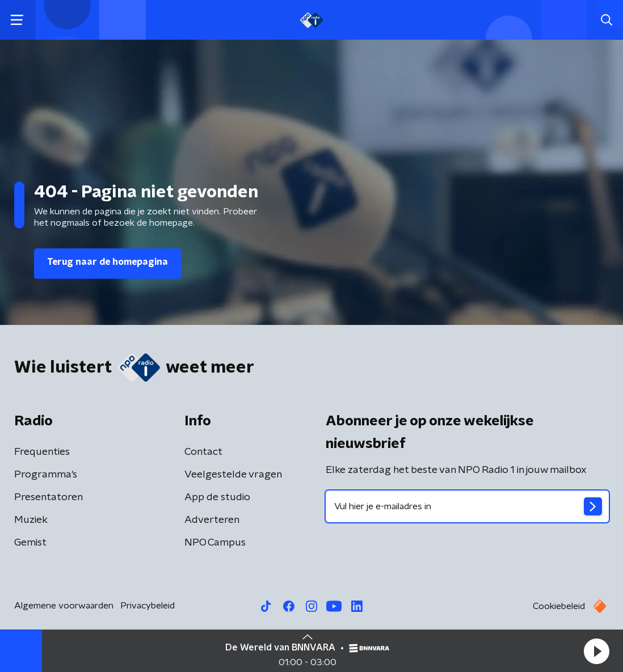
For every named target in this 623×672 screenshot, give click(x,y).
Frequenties (42, 452)
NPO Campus (215, 543)
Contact (203, 452)
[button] (596, 651)
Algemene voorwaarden (64, 606)
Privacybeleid (148, 606)
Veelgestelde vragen (233, 475)
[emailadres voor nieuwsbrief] (467, 506)
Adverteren (212, 520)
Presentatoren (49, 497)
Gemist (30, 543)
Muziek (31, 520)
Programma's (46, 475)
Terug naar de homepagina (108, 262)
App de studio (217, 497)
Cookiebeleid (559, 606)
